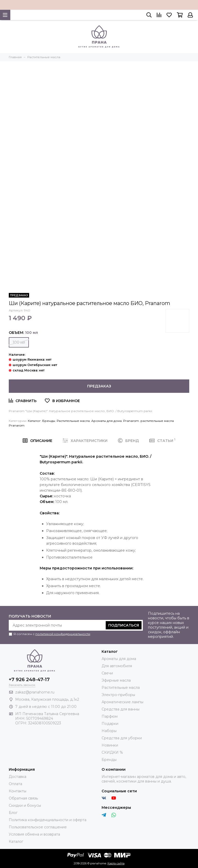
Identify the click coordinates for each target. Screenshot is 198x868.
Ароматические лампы (122, 702)
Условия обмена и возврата (34, 834)
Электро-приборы (118, 695)
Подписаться (124, 625)
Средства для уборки (122, 738)
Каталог (34, 421)
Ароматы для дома (106, 421)
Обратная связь (23, 798)
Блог (13, 813)
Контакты (18, 791)
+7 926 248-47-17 (29, 680)
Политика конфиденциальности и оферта (48, 820)
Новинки (110, 745)
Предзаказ (99, 386)
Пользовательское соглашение (38, 827)
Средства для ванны (121, 709)
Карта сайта (116, 863)
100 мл (19, 342)
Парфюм (110, 716)
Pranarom (131, 421)
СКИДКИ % (112, 752)
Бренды (49, 421)
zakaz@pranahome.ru (35, 692)
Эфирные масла (116, 680)
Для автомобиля (117, 666)
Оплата (15, 784)
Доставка (18, 777)
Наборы (109, 731)
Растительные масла (73, 421)
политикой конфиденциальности (63, 634)
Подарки (110, 724)
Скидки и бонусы (25, 805)
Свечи (107, 673)
